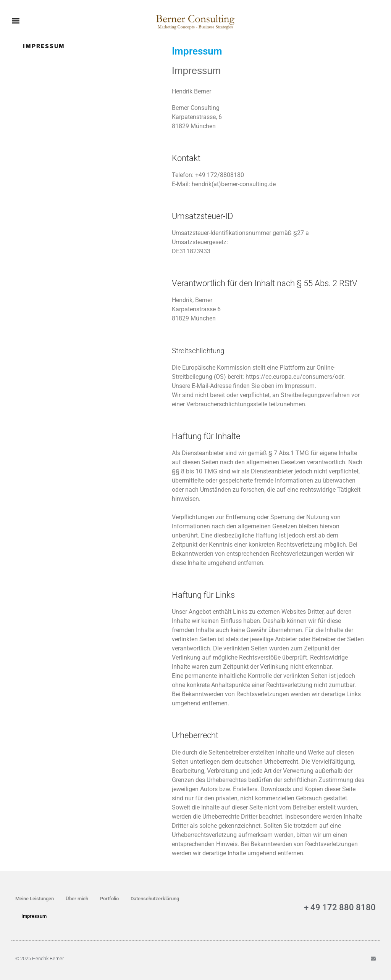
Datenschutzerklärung (155, 899)
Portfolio (109, 899)
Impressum (34, 916)
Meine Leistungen (35, 899)
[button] (15, 19)
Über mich (77, 899)
